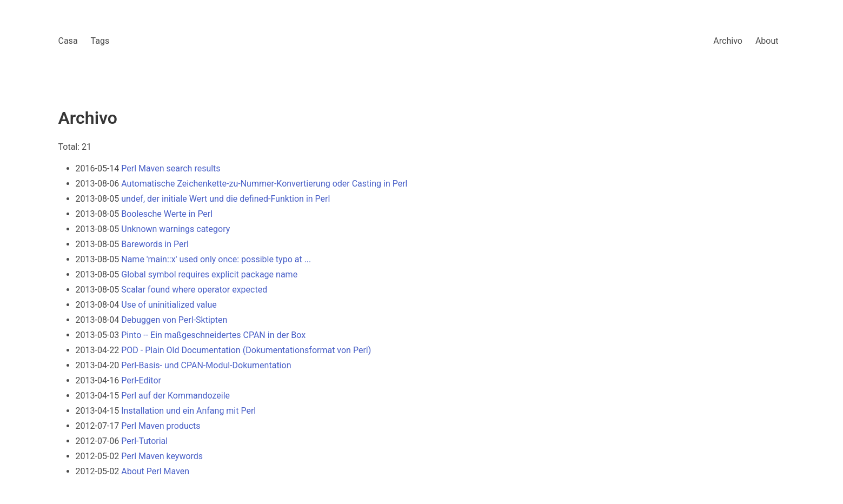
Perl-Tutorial (144, 441)
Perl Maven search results (171, 168)
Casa (68, 41)
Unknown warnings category (175, 229)
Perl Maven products (161, 426)
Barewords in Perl (155, 244)
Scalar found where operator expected (194, 290)
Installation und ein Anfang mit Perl (188, 411)
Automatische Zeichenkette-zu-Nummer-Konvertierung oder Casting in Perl (264, 184)
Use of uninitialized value (169, 305)
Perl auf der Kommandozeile (175, 396)
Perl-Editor (141, 380)
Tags (100, 41)
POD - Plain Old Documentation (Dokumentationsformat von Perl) (246, 350)
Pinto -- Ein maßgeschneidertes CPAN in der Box (213, 335)
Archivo (728, 41)
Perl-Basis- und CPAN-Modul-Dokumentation (206, 365)
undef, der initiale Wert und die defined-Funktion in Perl (225, 199)
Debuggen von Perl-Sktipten (174, 320)
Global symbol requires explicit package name (209, 274)
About (767, 41)
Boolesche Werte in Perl (167, 214)
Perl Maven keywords (162, 456)
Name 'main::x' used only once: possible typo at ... (216, 259)
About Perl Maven (155, 471)
